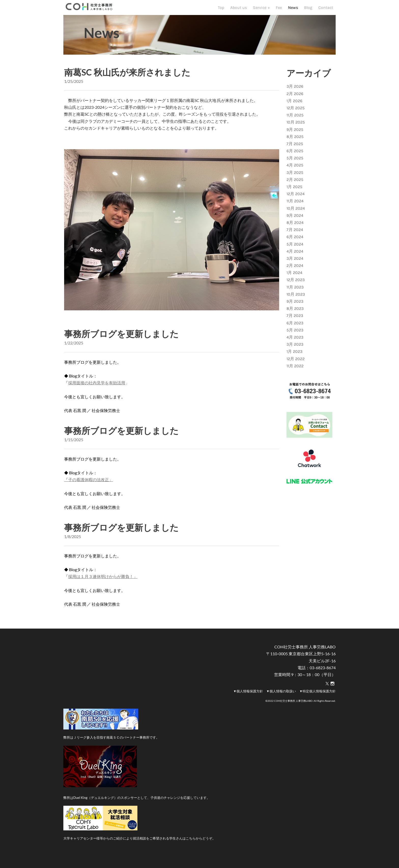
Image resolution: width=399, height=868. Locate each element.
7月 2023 (295, 325)
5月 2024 (295, 254)
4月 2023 (295, 347)
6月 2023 (295, 332)
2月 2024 (295, 275)
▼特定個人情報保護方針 (317, 701)
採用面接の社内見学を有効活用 (97, 392)
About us (239, 12)
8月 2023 (295, 318)
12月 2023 (296, 289)
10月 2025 (296, 132)
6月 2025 (295, 160)
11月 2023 (295, 296)
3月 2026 (295, 96)
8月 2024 (295, 232)
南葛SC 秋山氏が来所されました (127, 81)
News (293, 12)
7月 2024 (295, 239)
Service (260, 12)
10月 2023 (296, 304)
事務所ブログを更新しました (121, 343)
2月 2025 (295, 189)
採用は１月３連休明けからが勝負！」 (103, 586)
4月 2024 (295, 261)
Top (221, 12)
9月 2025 (295, 139)
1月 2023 (294, 361)
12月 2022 (296, 368)
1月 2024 (294, 282)
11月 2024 (295, 210)
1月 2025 (294, 196)
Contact (326, 12)
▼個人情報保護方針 (248, 701)
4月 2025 (295, 174)
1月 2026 (294, 110)
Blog (308, 12)
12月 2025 (296, 117)
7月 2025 (295, 153)
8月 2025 (295, 146)
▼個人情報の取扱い (281, 701)
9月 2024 (295, 225)
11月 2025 (295, 124)
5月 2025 (295, 167)
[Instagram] (332, 693)
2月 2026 (295, 103)
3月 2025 (295, 182)
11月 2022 (295, 375)
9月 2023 (295, 311)
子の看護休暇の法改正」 (89, 489)
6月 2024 (295, 246)
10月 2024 (296, 218)
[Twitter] (327, 693)
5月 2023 (295, 339)
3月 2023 (295, 354)
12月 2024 (296, 203)
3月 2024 (295, 268)
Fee (279, 12)
